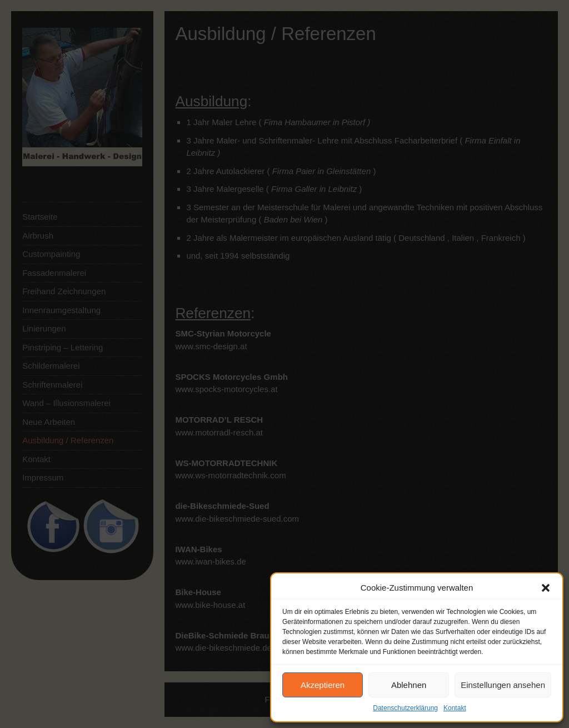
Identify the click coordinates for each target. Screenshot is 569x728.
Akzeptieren (323, 685)
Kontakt (455, 708)
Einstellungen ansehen (503, 685)
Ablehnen (409, 685)
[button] (546, 588)
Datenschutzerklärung (405, 708)
